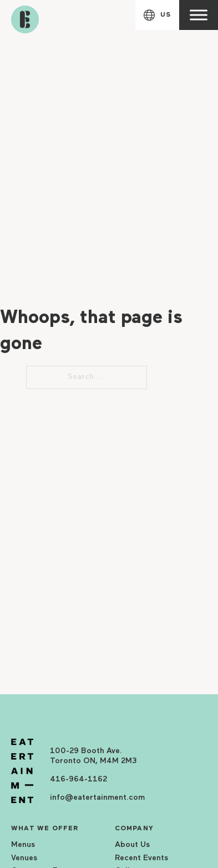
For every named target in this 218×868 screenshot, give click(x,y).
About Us (132, 845)
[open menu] (199, 15)
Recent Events (141, 858)
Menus (23, 845)
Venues (24, 858)
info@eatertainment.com (97, 798)
